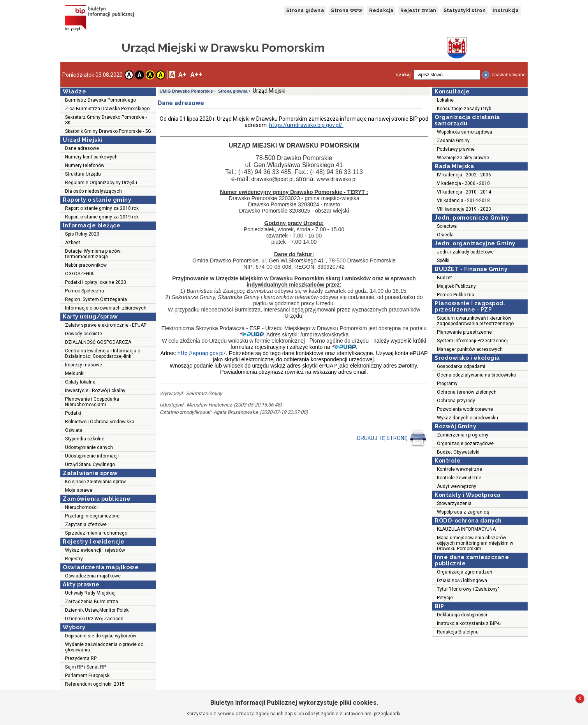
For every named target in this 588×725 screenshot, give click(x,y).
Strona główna (305, 11)
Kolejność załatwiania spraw (95, 482)
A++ (196, 75)
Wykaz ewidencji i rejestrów (95, 550)
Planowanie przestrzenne (464, 332)
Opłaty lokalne (80, 382)
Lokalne (445, 100)
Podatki (73, 413)
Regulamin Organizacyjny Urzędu (101, 183)
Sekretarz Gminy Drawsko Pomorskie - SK (106, 120)
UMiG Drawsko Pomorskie (186, 91)
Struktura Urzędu (83, 174)
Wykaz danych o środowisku (467, 418)
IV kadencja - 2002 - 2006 (464, 175)
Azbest (73, 243)
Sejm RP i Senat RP (85, 667)
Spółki (443, 260)
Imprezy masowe (84, 365)
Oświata (74, 430)
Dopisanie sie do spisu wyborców (101, 636)
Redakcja (381, 11)
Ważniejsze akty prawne (463, 158)
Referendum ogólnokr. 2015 (95, 684)
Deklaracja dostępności (462, 615)
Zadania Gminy (453, 141)
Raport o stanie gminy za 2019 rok (102, 217)
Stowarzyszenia (454, 503)
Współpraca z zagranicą (463, 512)
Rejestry (74, 559)
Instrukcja (506, 11)
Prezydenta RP (81, 658)
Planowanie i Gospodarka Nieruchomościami (92, 402)
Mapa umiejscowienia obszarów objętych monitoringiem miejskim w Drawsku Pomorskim (475, 543)
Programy (447, 384)
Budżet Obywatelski (458, 452)
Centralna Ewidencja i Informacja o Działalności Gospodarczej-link (103, 354)
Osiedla (445, 235)
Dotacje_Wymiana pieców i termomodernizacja (94, 254)
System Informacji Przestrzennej (472, 341)
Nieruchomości (81, 507)
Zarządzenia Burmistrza (92, 602)
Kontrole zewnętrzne (459, 478)
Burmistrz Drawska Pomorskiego (100, 100)
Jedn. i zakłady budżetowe (465, 252)
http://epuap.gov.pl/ (202, 353)
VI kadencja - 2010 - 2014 (464, 192)
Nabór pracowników (86, 265)
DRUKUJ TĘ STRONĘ (392, 438)
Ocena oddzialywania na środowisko (476, 375)
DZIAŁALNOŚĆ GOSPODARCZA (98, 342)
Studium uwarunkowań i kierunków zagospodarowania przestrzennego (475, 321)
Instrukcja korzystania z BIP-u (469, 623)
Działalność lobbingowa (462, 581)
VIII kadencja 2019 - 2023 (464, 209)
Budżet (445, 278)
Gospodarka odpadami (461, 366)
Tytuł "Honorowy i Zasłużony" (468, 589)
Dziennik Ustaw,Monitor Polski (97, 610)
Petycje (445, 598)
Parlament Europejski (88, 676)
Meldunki (75, 373)
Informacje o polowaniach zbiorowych (106, 308)
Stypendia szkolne (85, 439)
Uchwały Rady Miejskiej (90, 593)
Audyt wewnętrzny (457, 486)
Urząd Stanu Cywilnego (90, 465)
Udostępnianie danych (89, 447)
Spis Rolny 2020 (82, 234)
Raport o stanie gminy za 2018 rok (102, 208)
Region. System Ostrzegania (96, 299)
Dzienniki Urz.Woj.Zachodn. (95, 619)
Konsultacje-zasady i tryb (464, 109)
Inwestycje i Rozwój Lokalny (95, 391)
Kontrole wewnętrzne (459, 469)
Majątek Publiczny (456, 286)
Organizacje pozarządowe (465, 443)
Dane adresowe (82, 148)
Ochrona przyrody (456, 401)
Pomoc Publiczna (456, 295)
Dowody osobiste (84, 334)
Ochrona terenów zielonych (467, 392)
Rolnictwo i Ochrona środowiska (100, 422)
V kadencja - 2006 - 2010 (463, 183)
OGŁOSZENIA (79, 274)
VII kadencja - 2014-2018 (463, 201)
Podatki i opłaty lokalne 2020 (96, 282)
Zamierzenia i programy (463, 435)
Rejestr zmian (418, 11)
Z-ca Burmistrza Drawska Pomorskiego (107, 109)
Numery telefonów (85, 165)
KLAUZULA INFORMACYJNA (466, 529)
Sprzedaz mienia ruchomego (96, 533)
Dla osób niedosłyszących (93, 191)
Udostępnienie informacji (92, 456)
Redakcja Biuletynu (458, 632)
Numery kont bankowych (91, 157)
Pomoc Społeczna (85, 291)
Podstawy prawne (456, 149)
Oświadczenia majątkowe (93, 576)
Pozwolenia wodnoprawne (465, 409)
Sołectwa (447, 226)
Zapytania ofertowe (86, 524)
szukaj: (404, 75)
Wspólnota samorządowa (465, 132)
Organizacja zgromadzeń (465, 572)
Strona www (347, 11)
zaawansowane (509, 75)
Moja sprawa (79, 490)
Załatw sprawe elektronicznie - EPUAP (106, 325)
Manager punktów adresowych (470, 349)
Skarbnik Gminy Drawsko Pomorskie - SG (108, 131)
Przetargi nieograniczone (92, 516)
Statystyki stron (465, 11)
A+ (182, 75)
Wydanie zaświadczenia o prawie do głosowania (104, 647)
